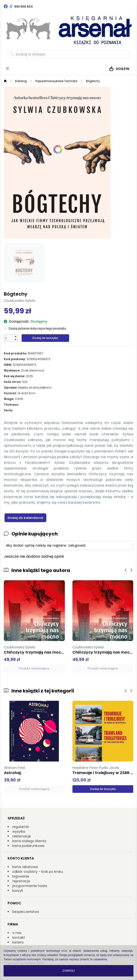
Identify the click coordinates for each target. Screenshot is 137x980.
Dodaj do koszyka (45, 338)
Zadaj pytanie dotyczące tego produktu (37, 329)
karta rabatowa (25, 867)
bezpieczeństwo (26, 912)
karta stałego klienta (29, 841)
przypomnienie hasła (30, 886)
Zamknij (68, 971)
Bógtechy (93, 81)
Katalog (21, 81)
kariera (18, 942)
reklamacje (22, 836)
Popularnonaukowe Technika (56, 81)
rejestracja (21, 881)
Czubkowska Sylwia (19, 301)
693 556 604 (24, 7)
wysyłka (19, 831)
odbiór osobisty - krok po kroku (38, 872)
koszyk (18, 891)
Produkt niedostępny (34, 668)
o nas (17, 933)
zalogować (77, 545)
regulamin (21, 827)
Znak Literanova (33, 370)
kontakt (19, 938)
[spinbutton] (9, 338)
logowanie (21, 876)
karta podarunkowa (28, 846)
